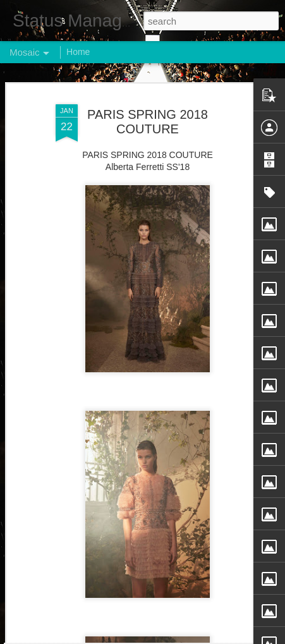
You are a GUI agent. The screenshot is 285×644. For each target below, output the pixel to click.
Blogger (182, 637)
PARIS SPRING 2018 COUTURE (148, 103)
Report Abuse (219, 637)
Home (78, 52)
